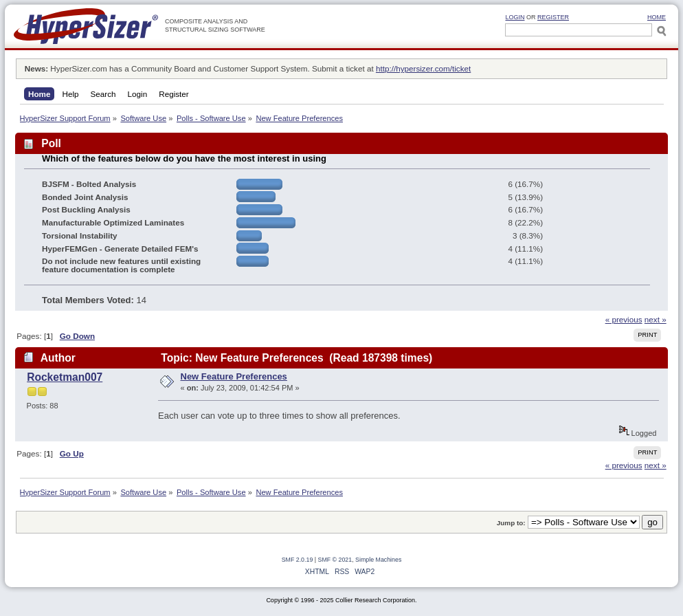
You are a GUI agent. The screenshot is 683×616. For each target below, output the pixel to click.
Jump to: (511, 523)
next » (656, 319)
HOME (657, 17)
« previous (624, 319)
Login (515, 17)
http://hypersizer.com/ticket (423, 68)
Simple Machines (378, 560)
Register (553, 17)
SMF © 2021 (335, 560)
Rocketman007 (65, 377)
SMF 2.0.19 (298, 560)
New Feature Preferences (234, 376)
